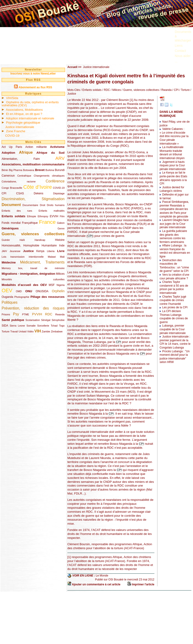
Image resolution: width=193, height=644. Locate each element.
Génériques (10, 228)
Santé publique (13, 320)
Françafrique (30, 223)
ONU (29, 291)
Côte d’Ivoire (37, 187)
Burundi (60, 170)
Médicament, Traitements (42, 262)
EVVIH (54, 216)
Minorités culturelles (33, 279)
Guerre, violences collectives (33, 234)
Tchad (54, 326)
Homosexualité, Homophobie (20, 246)
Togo (62, 326)
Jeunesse (15, 251)
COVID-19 (12, 136)
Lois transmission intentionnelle (23, 257)
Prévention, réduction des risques (33, 308)
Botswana (29, 170)
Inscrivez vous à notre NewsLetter (33, 74)
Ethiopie (31, 216)
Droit (42, 205)
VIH (38, 331)
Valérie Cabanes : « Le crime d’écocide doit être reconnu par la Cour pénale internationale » (174, 136)
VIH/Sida (12, 98)
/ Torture (184, 90)
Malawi (52, 257)
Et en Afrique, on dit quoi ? (24, 114)
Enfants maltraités (52, 211)
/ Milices (115, 90)
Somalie (31, 326)
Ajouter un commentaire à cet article (96, 584)
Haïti (22, 240)
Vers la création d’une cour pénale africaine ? (174, 277)
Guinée (6, 240)
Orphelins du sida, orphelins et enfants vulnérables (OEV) (30, 104)
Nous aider (183, 56)
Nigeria (61, 285)
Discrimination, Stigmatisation (33, 199)
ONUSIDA (42, 291)
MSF (52, 285)
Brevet (40, 170)
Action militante (36, 147)
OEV (7, 290)
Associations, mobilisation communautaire (33, 164)
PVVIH (37, 314)
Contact (180, 51)
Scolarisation (33, 320)
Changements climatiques (49, 176)
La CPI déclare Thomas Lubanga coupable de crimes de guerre (174, 317)
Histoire (60, 240)
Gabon (61, 223)
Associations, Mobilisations (24, 110)
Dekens (38, 193)
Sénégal (46, 320)
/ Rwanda (165, 90)
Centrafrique (24, 176)
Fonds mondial (11, 223)
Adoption (8, 153)
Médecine (9, 262)
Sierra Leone (17, 326)
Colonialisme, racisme (19, 181)
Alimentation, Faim (21, 159)
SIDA (5, 326)
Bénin (5, 170)
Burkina (50, 170)
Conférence (55, 181)
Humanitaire (49, 246)
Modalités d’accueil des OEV (24, 285)
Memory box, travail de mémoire (33, 268)
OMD (19, 291)
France (47, 222)
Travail (14, 331)
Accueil (72, 67)
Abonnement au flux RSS (35, 87)
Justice (28, 251)
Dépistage (59, 193)
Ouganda (7, 297)
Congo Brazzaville (12, 188)
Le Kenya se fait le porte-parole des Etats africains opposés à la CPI (173, 178)
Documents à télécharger (183, 36)
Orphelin (58, 291)
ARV (60, 158)
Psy (16, 314)
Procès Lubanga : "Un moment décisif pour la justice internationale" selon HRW (175, 357)
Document (11, 205)
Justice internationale (20, 127)
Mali (62, 257)
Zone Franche (16, 131)
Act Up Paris (12, 147)
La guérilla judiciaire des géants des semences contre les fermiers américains (173, 237)
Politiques (10, 302)
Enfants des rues (17, 211)
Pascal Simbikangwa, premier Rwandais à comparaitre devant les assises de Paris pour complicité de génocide (174, 209)
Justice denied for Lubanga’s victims (172, 189)
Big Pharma (16, 170)
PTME (25, 314)
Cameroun (8, 176)
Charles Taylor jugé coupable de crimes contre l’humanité (173, 300)
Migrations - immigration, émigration (28, 274)
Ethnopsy (43, 216)
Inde (62, 246)
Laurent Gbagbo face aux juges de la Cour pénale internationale (174, 224)
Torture (6, 331)
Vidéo (30, 331)
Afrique (26, 152)
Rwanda (60, 314)
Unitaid (22, 331)
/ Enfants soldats (91, 90)
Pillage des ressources (47, 297)
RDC (49, 314)
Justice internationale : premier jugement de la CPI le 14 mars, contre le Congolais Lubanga (175, 342)
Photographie (22, 297)
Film (62, 216)
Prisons (6, 314)
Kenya (40, 251)
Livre (61, 251)
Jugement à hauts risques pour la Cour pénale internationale (173, 165)
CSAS (20, 193)
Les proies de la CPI (175, 307)
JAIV (4, 251)
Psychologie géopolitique (23, 123)
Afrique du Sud (51, 153)
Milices (60, 274)
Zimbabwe (57, 331)
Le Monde (102, 576)
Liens (179, 46)
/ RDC (106, 90)
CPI (4, 193)
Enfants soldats (14, 216)
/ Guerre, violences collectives (140, 90)
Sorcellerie (43, 326)
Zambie (46, 331)
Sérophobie (58, 320)
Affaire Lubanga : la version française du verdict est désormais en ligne (175, 251)
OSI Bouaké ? (182, 25)
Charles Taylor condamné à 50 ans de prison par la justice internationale (174, 287)
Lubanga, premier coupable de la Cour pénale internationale (173, 329)
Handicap (40, 240)
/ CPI (175, 90)
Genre (61, 228)
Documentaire (30, 205)
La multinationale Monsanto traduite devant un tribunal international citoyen (172, 153)
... (176, 61)
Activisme (57, 147)
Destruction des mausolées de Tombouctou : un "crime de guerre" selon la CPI (174, 266)
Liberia (51, 251)
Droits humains (56, 205)
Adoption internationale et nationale (30, 118)
